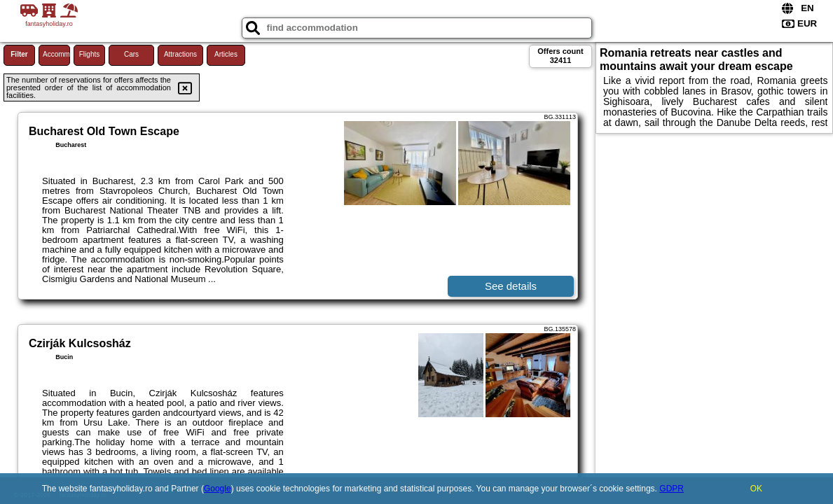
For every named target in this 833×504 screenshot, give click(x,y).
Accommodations (56, 54)
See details (511, 286)
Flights (89, 54)
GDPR (672, 489)
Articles (226, 54)
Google (218, 489)
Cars (131, 54)
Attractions (180, 54)
